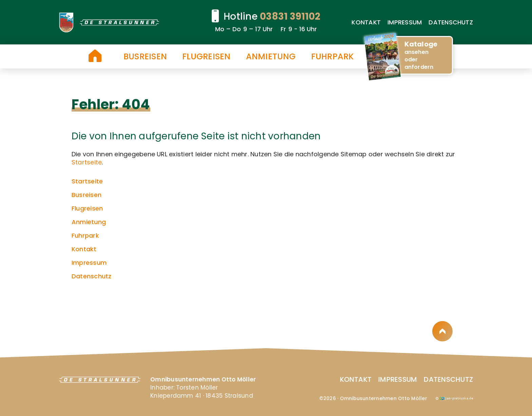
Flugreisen (206, 57)
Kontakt (366, 22)
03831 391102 (290, 16)
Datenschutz (451, 22)
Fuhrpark (332, 57)
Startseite (95, 56)
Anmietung (271, 57)
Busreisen (145, 57)
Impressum (405, 22)
